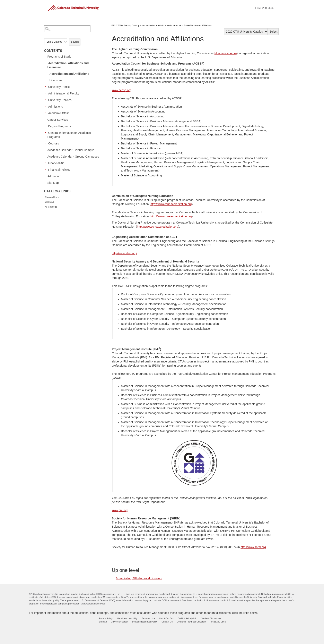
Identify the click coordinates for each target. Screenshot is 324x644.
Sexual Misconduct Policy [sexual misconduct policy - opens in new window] (145, 622)
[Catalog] (246, 32)
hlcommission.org (226, 53)
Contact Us (167, 622)
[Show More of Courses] (46, 143)
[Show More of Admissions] (46, 106)
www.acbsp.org (121, 90)
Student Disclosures (211, 618)
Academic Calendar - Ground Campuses (73, 157)
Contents (53, 51)
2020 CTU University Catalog (125, 25)
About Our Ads (166, 618)
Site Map (53, 183)
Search (75, 42)
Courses (54, 143)
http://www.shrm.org (253, 547)
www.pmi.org (120, 510)
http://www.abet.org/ (124, 253)
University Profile (59, 87)
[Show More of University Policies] (46, 100)
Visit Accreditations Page (93, 604)
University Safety (119, 622)
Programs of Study (59, 57)
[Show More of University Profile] (46, 87)
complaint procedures (69, 604)
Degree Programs (60, 126)
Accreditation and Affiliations (69, 74)
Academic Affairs (59, 113)
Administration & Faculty (64, 93)
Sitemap (103, 622)
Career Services (58, 120)
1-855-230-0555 (264, 8)
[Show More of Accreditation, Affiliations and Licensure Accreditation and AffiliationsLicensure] (46, 63)
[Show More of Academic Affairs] (46, 113)
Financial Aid (56, 163)
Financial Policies (59, 170)
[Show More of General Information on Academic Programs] (46, 133)
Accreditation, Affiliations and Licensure (68, 65)
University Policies (60, 100)
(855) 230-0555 (218, 622)
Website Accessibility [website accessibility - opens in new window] (127, 618)
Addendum (54, 176)
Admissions (56, 107)
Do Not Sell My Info (187, 618)
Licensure (56, 80)
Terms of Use (148, 618)
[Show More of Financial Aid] (46, 163)
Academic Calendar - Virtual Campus (71, 150)
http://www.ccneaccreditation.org (171, 204)
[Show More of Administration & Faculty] (46, 93)
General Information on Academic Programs (69, 135)
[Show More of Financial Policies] (46, 169)
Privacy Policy (106, 618)
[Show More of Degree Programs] (46, 126)
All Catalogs (51, 207)
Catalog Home (52, 197)
